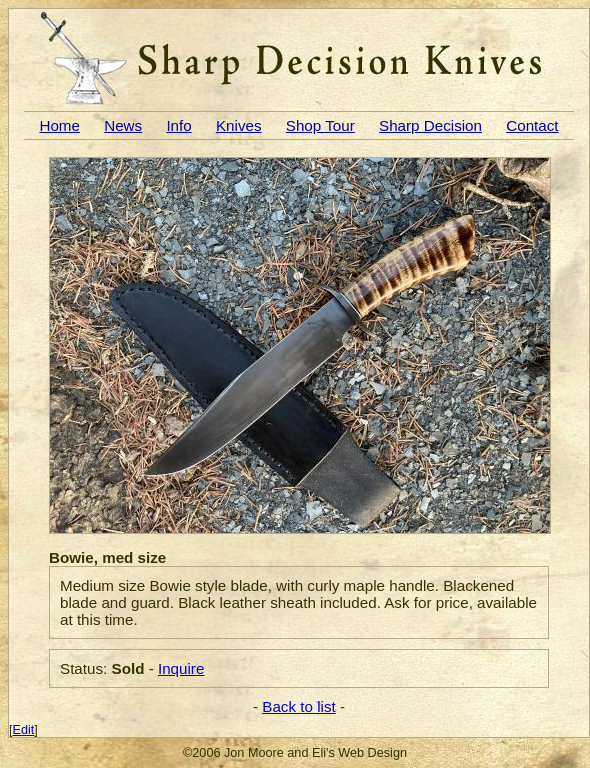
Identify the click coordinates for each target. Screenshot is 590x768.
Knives (239, 125)
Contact (532, 125)
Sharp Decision (430, 125)
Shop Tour (320, 125)
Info (178, 125)
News (123, 125)
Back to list (298, 706)
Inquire (181, 668)
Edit (24, 730)
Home (59, 125)
